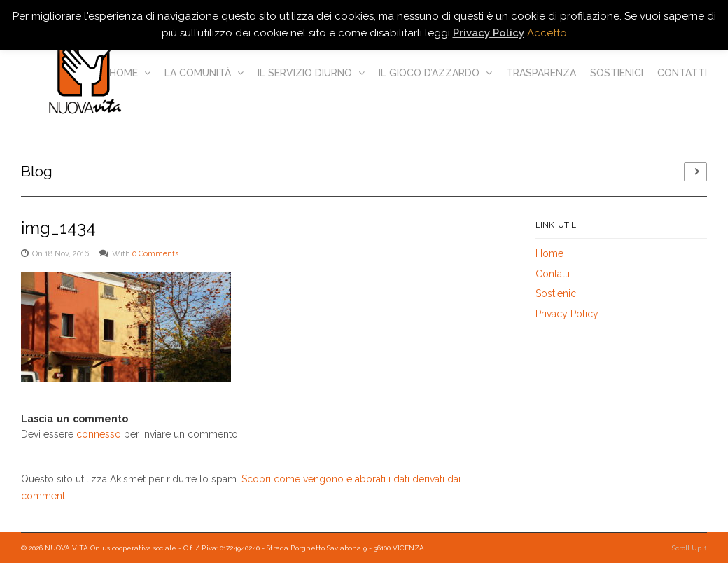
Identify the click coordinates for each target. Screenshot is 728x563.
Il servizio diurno (311, 73)
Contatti (682, 73)
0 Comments (155, 254)
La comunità (204, 73)
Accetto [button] (547, 33)
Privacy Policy (567, 314)
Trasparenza (541, 73)
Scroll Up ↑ (689, 548)
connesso (99, 434)
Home (130, 73)
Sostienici (617, 73)
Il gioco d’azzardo (435, 73)
